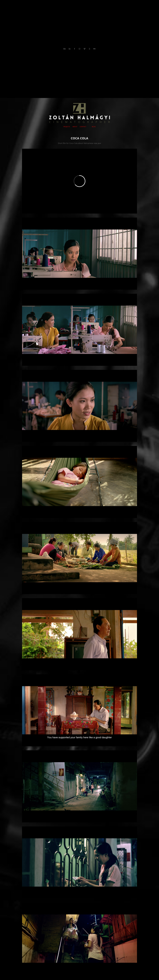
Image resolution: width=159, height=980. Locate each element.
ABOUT (75, 127)
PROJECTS (67, 127)
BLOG (94, 127)
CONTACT (83, 127)
